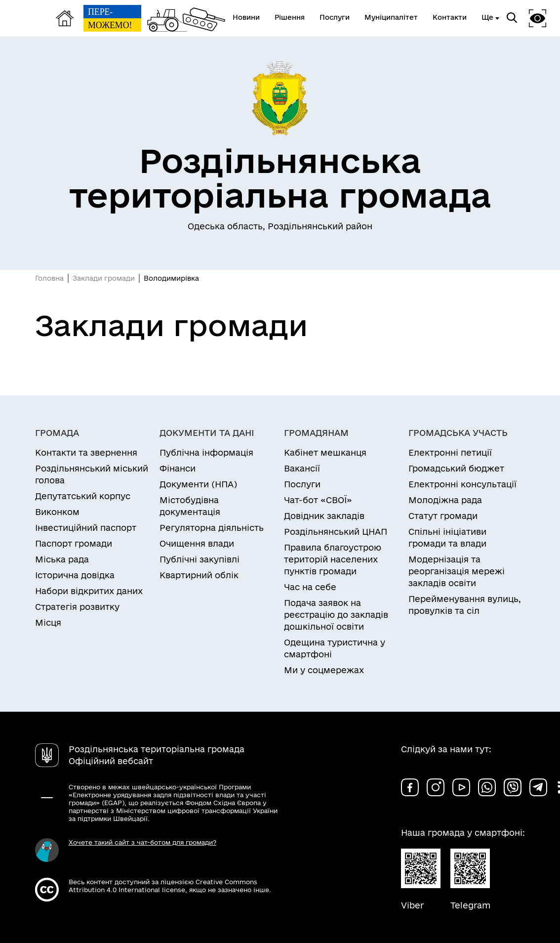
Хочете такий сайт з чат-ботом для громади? (142, 842)
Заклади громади (104, 278)
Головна (49, 278)
